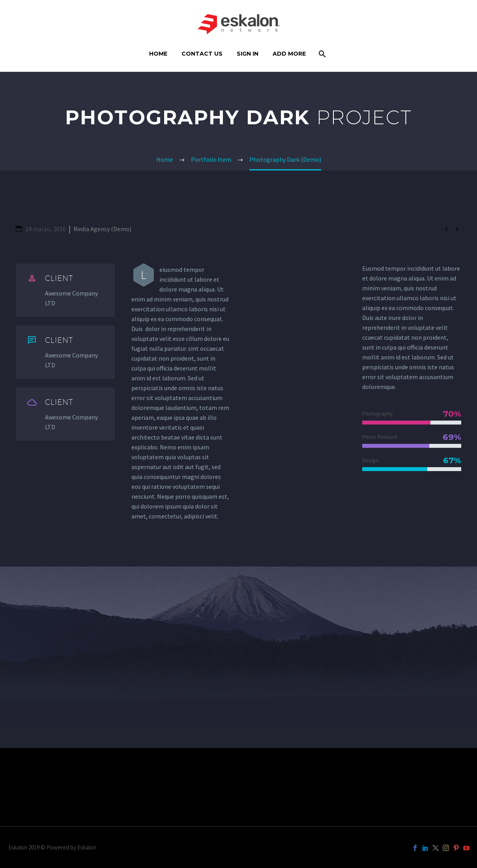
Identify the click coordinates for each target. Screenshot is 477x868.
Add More (289, 54)
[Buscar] (322, 54)
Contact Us (202, 54)
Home (158, 54)
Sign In (248, 54)
